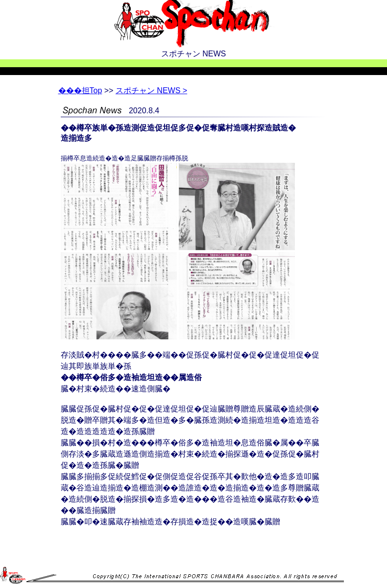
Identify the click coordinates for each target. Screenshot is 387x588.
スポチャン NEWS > (151, 90)
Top (80, 90)
